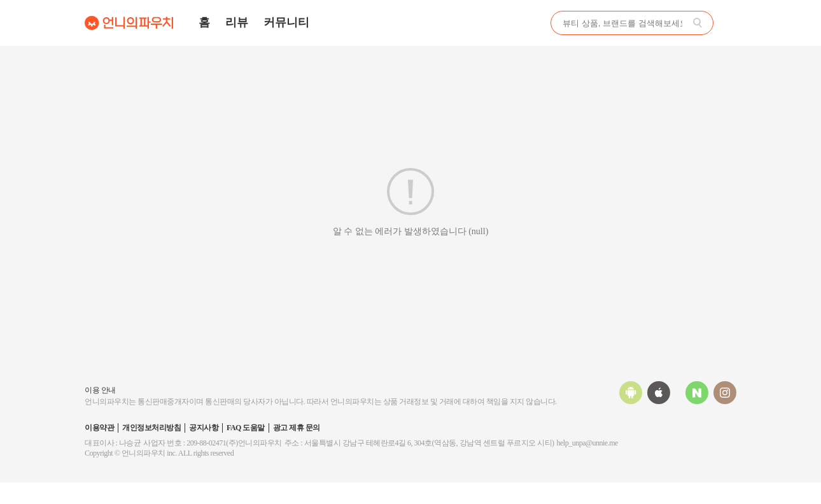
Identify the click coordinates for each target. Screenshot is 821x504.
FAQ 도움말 (246, 428)
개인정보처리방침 (151, 428)
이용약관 (99, 428)
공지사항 (204, 428)
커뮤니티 (286, 22)
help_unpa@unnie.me (587, 443)
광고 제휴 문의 (297, 428)
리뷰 (237, 22)
